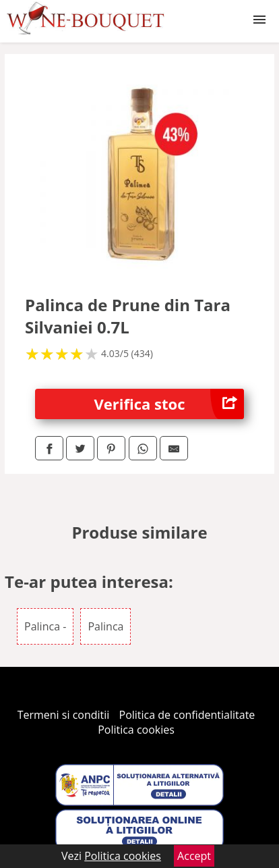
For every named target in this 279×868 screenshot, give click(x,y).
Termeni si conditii (64, 715)
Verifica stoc (169, 404)
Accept (194, 856)
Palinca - (45, 626)
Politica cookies (136, 730)
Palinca (105, 626)
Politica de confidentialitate (187, 715)
